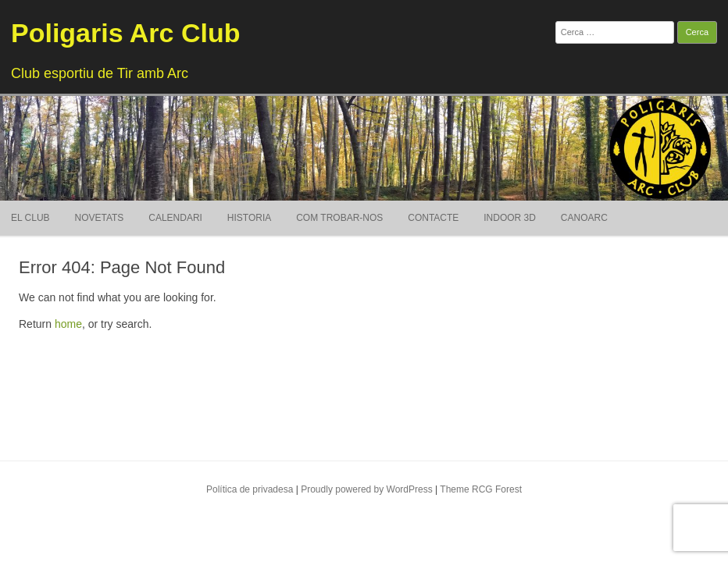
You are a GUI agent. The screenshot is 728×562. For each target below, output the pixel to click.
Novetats (99, 218)
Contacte (433, 218)
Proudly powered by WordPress (367, 489)
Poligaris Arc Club (125, 33)
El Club (30, 218)
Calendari (175, 218)
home (68, 324)
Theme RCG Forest (481, 489)
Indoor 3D (510, 218)
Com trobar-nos (339, 218)
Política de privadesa (250, 489)
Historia (249, 218)
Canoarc (584, 218)
